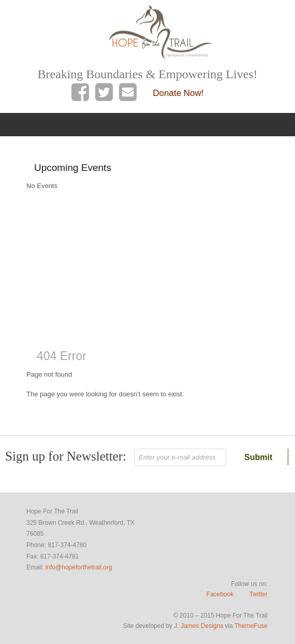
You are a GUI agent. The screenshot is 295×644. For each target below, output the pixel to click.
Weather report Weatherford (86, 319)
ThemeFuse (251, 626)
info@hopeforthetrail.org (79, 567)
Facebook (220, 594)
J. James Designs (198, 626)
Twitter (259, 594)
